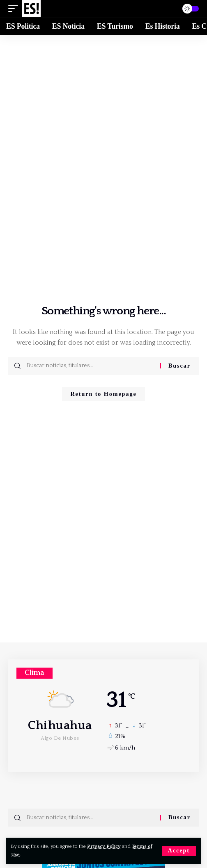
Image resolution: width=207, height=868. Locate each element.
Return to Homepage (103, 394)
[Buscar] (168, 9)
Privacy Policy (104, 846)
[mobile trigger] (15, 9)
